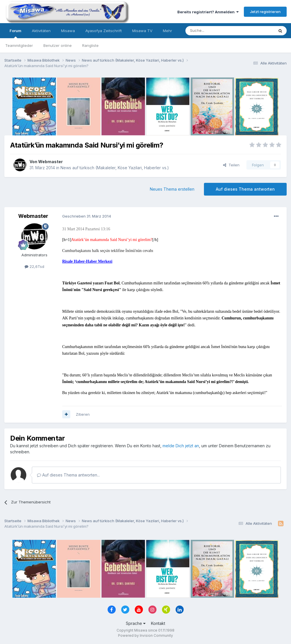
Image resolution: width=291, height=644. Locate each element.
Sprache (136, 623)
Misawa (68, 31)
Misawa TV (142, 31)
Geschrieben (87, 216)
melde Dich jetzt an (181, 446)
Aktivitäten (41, 31)
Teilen (231, 165)
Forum (15, 33)
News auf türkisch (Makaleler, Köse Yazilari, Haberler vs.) (115, 168)
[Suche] (211, 31)
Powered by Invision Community (145, 635)
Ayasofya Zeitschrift (104, 31)
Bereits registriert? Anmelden (208, 12)
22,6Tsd (34, 266)
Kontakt (158, 623)
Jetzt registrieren (265, 12)
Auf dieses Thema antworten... (68, 475)
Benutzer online (58, 45)
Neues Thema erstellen (172, 189)
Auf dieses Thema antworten (245, 189)
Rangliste (90, 45)
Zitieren (83, 414)
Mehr (167, 31)
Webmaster (50, 162)
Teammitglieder (19, 45)
